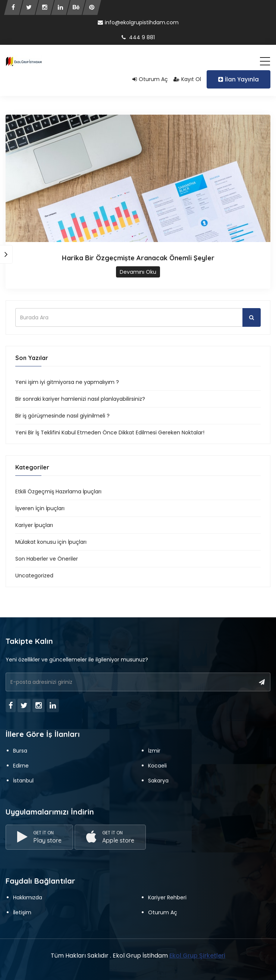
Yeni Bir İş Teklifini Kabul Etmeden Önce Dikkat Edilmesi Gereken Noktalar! (110, 432)
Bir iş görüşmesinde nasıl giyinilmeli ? (62, 416)
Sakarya (158, 781)
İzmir (154, 751)
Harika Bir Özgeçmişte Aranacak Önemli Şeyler (138, 258)
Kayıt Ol (187, 79)
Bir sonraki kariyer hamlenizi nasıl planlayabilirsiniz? (80, 399)
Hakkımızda (28, 897)
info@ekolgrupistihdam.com (138, 22)
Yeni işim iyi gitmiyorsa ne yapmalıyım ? (67, 382)
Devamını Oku (138, 272)
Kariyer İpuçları (34, 525)
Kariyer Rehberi (167, 897)
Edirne (21, 766)
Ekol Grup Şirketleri (197, 956)
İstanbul (23, 781)
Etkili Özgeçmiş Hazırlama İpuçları (58, 491)
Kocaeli (157, 766)
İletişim (22, 912)
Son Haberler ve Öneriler (47, 559)
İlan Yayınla (239, 79)
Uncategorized (34, 576)
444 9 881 (138, 37)
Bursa (20, 751)
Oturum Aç (150, 79)
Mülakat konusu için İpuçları (51, 542)
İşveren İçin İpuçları (40, 508)
